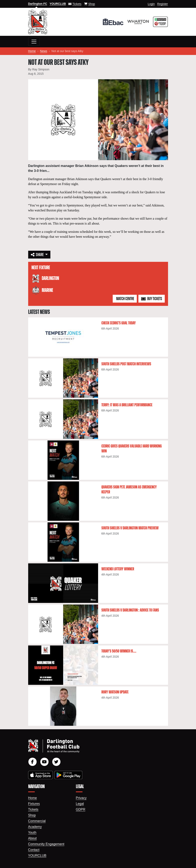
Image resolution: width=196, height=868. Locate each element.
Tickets (33, 809)
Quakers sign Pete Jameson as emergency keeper (129, 490)
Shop (32, 815)
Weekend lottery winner (118, 569)
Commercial (37, 821)
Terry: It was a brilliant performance (127, 405)
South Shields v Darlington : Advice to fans (130, 610)
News (44, 51)
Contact (34, 850)
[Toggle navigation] (34, 42)
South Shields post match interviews (126, 364)
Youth (32, 832)
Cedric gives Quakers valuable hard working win (132, 449)
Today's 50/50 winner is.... (119, 651)
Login (151, 4)
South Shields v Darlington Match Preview (130, 528)
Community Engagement (46, 844)
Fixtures (34, 804)
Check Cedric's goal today (119, 323)
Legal (80, 804)
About (32, 838)
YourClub (37, 856)
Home (32, 51)
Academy (35, 827)
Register (162, 4)
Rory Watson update (115, 692)
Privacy (81, 798)
